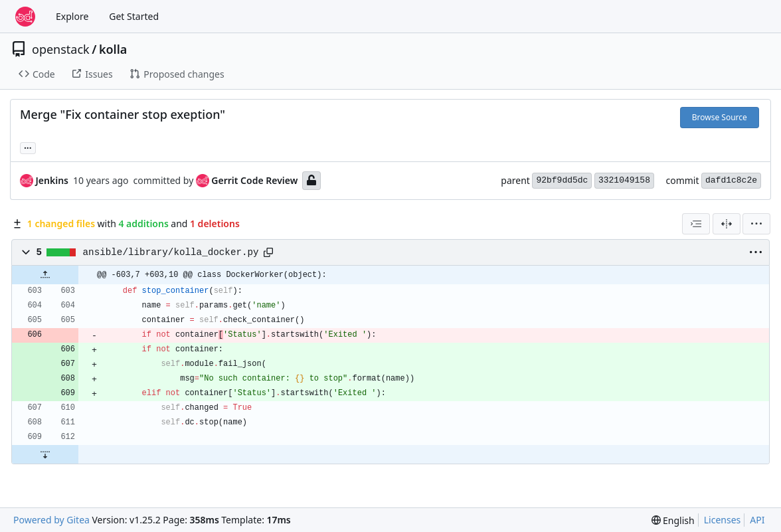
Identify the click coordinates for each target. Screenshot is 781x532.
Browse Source (720, 117)
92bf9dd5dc (562, 180)
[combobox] (696, 224)
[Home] (25, 17)
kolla (113, 49)
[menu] (756, 224)
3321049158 (624, 180)
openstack (61, 49)
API (757, 520)
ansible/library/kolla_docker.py (171, 252)
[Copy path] (268, 252)
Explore (72, 16)
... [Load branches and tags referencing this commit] (28, 147)
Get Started (134, 16)
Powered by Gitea (51, 520)
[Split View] (727, 224)
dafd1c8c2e (731, 180)
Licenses (723, 520)
